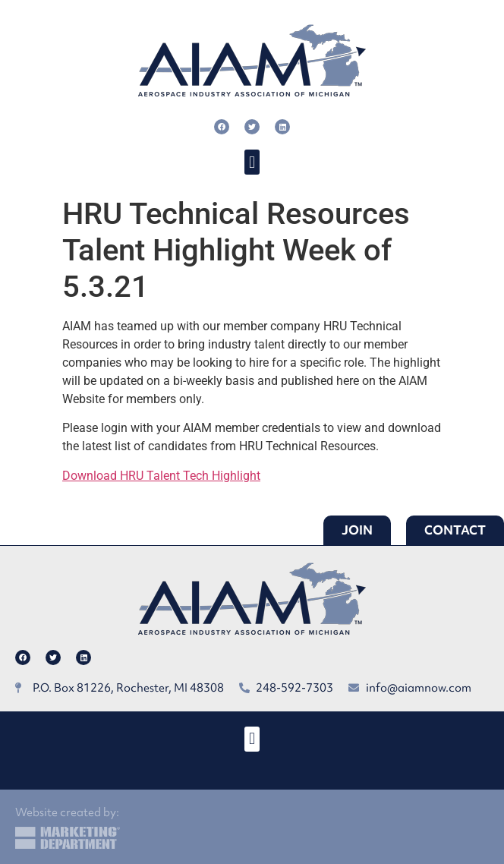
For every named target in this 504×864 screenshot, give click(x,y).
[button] (252, 162)
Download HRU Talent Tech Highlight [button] (161, 476)
